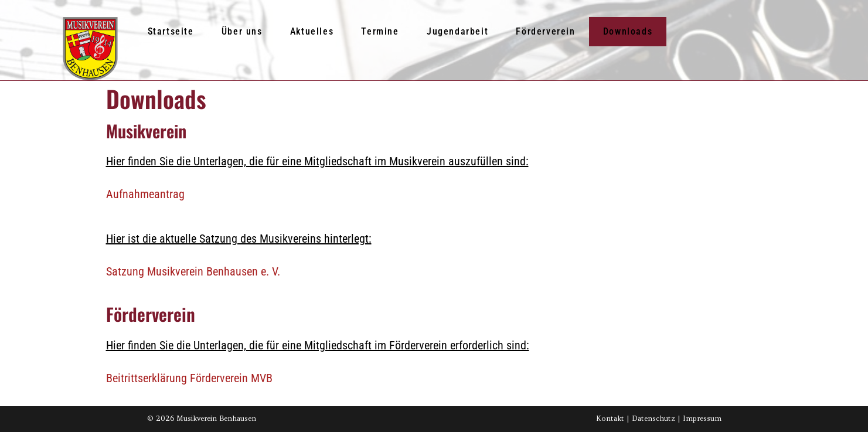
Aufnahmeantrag (145, 194)
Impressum (702, 418)
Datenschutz (653, 418)
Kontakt (610, 418)
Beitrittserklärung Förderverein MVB (189, 378)
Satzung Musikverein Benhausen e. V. (193, 271)
